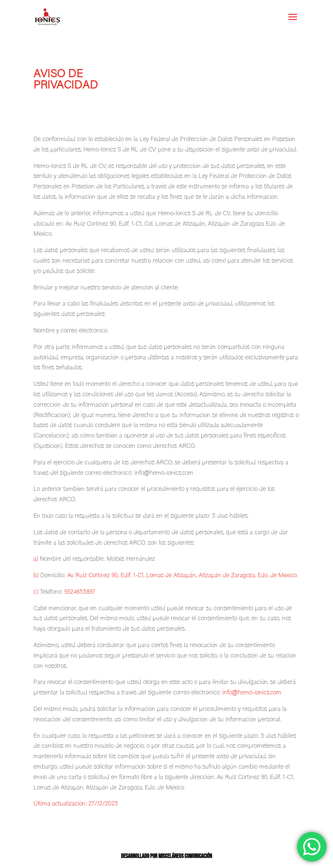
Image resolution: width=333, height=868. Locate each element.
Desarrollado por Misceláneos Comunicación (166, 856)
